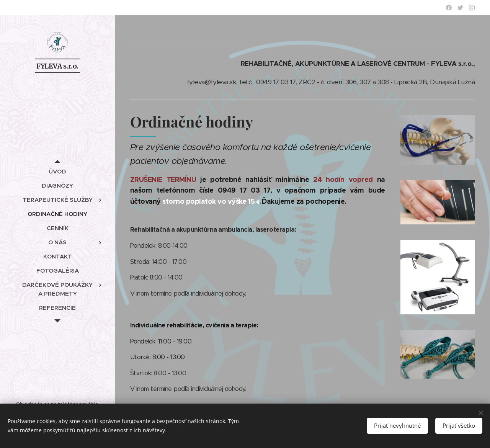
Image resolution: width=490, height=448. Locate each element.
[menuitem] (57, 171)
